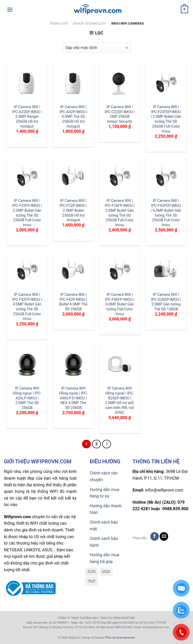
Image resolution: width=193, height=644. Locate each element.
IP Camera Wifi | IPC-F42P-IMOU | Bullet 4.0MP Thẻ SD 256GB (73, 302)
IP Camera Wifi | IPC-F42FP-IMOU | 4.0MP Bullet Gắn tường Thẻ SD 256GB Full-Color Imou (27, 307)
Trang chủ (58, 23)
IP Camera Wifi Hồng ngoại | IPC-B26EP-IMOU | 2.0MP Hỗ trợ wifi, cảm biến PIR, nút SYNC (120, 401)
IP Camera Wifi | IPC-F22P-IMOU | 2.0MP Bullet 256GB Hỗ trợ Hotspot (73, 210)
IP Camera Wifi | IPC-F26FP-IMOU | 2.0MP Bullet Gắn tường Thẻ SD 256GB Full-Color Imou (120, 213)
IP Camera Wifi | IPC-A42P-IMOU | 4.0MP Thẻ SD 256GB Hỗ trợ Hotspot (73, 117)
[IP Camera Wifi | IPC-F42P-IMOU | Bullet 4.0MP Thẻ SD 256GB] (73, 271)
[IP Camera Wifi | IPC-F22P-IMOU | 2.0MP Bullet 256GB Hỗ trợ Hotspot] (73, 178)
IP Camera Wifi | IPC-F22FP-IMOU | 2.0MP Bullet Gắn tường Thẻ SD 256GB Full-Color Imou (27, 213)
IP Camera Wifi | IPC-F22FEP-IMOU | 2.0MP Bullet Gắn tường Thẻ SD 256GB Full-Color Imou (166, 119)
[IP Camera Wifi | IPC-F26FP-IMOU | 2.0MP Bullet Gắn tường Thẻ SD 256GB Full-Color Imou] (120, 178)
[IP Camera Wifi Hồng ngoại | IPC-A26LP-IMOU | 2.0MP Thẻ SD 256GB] (27, 365)
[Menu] (10, 9)
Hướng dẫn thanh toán (106, 509)
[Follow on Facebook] (155, 536)
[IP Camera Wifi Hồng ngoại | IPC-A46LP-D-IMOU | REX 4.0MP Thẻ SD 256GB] (73, 365)
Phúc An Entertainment (120, 638)
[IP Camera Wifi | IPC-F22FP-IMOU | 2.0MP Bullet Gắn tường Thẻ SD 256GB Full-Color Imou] (27, 178)
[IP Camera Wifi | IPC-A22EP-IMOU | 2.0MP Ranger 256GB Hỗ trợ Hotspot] (27, 84)
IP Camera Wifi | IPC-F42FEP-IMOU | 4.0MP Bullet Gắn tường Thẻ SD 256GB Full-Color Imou (166, 213)
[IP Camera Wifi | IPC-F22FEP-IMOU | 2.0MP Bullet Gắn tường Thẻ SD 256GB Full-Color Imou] (166, 84)
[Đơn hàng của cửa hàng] (96, 48)
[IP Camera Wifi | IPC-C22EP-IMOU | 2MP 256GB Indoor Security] (120, 84)
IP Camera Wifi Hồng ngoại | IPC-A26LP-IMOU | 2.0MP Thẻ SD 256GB (27, 398)
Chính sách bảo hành (104, 542)
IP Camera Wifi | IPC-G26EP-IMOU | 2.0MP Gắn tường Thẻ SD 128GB (166, 302)
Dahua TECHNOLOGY (89, 23)
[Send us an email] (164, 536)
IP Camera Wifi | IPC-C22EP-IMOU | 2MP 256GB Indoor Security (120, 114)
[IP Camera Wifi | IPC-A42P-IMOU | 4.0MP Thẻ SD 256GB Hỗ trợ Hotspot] (73, 84)
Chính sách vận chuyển (104, 476)
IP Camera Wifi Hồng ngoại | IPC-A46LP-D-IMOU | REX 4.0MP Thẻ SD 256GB (73, 398)
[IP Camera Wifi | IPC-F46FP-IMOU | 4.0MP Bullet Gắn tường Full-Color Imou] (120, 271)
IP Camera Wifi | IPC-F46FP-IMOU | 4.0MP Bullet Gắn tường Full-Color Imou (120, 304)
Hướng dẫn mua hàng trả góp (105, 558)
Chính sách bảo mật (104, 526)
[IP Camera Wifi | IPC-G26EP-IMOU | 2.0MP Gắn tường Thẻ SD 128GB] (166, 271)
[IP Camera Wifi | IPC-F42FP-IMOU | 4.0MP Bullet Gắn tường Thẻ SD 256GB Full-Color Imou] (27, 271)
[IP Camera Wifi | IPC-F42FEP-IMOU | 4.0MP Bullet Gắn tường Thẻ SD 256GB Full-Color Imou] (166, 178)
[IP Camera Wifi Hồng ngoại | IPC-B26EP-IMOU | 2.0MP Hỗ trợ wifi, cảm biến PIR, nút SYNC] (120, 365)
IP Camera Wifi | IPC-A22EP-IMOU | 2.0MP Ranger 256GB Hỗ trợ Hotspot (27, 117)
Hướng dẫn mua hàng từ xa (105, 493)
